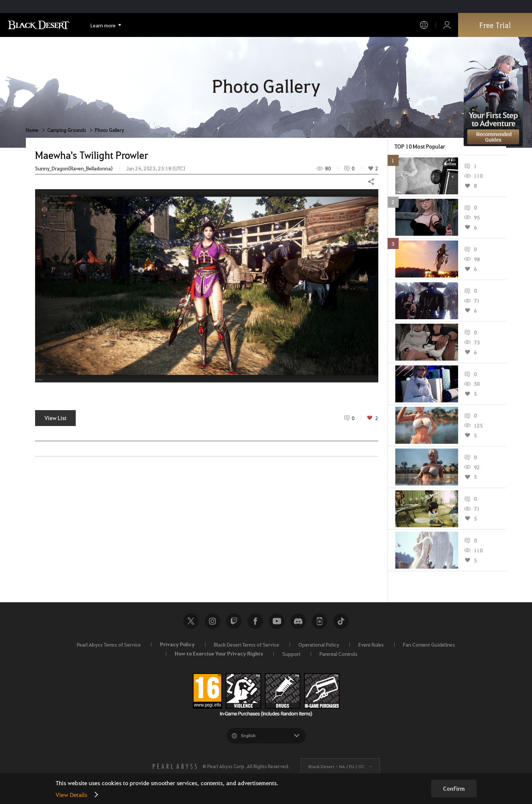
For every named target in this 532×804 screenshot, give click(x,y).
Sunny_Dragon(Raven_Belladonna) (74, 168)
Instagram (212, 621)
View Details (71, 795)
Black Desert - (337, 766)
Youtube (277, 621)
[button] (207, 286)
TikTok (341, 621)
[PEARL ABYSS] (175, 766)
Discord (298, 621)
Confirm (454, 788)
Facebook (255, 621)
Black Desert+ (320, 621)
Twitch (234, 621)
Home (32, 130)
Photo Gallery (110, 130)
